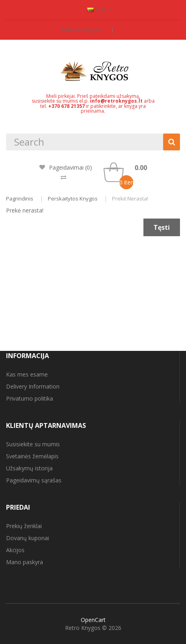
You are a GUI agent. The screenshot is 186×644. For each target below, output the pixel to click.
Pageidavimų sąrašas (34, 480)
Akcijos (15, 550)
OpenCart (93, 620)
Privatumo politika (30, 398)
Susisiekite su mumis (33, 444)
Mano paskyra (82, 30)
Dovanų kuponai (28, 538)
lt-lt (99, 10)
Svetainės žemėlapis (32, 456)
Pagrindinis (20, 198)
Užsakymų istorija (29, 468)
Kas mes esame (27, 374)
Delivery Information (33, 386)
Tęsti (162, 227)
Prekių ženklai (24, 526)
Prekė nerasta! (130, 198)
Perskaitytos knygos (73, 198)
